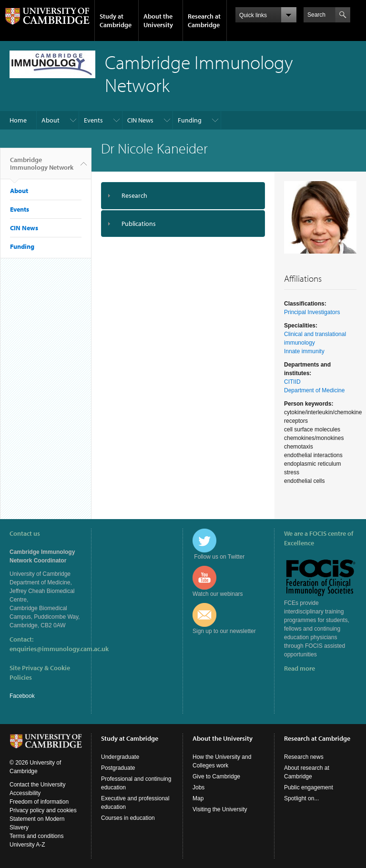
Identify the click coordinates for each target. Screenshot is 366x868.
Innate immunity (304, 351)
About (51, 120)
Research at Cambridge (204, 20)
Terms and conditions (36, 836)
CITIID (292, 382)
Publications (139, 224)
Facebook (22, 696)
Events (93, 120)
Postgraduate (118, 768)
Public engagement (309, 787)
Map (198, 798)
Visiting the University (220, 809)
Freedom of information (39, 802)
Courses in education (128, 818)
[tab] (183, 196)
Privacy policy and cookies (43, 810)
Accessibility (25, 793)
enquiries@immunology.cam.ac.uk (59, 649)
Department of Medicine (314, 390)
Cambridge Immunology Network (42, 167)
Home (18, 120)
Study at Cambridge (116, 20)
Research (134, 195)
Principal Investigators (312, 312)
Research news (304, 757)
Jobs (198, 787)
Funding (190, 120)
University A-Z (27, 845)
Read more (300, 668)
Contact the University (37, 785)
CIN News (140, 120)
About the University (158, 20)
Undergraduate (120, 757)
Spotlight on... (301, 798)
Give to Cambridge (216, 776)
